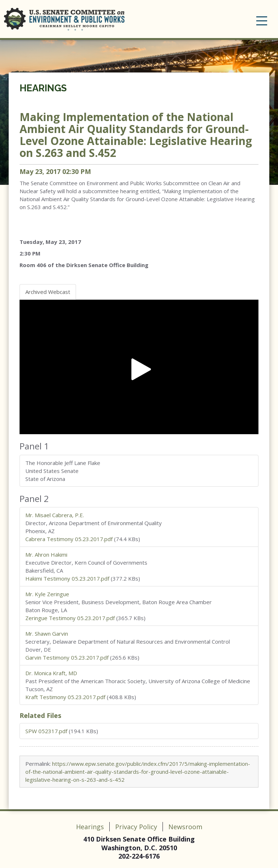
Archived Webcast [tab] (48, 292)
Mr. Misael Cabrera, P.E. (55, 515)
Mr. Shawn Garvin (47, 634)
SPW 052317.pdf (46, 731)
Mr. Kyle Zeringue (47, 594)
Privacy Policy (136, 827)
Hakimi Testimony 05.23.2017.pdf (67, 578)
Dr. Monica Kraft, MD (51, 673)
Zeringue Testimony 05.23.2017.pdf (70, 618)
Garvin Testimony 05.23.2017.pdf (67, 657)
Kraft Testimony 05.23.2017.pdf (65, 697)
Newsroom (185, 827)
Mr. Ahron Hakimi (46, 555)
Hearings (43, 88)
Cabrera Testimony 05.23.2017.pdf (69, 539)
